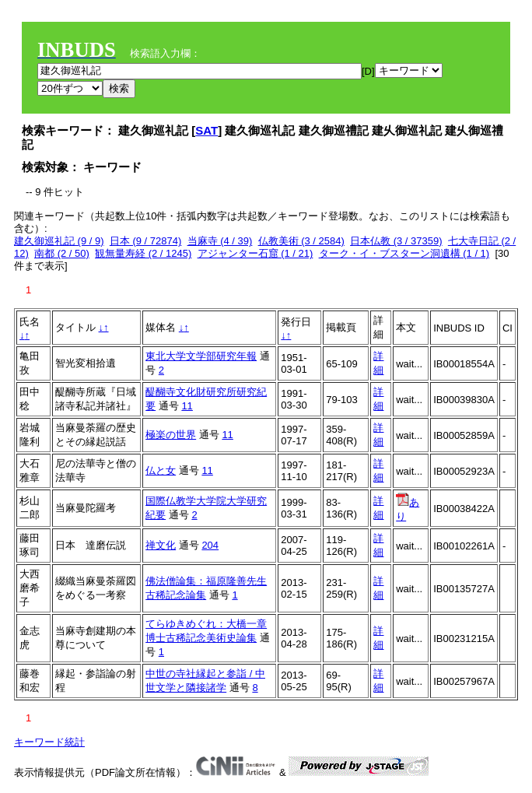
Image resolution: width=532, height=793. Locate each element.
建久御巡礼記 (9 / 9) (59, 241)
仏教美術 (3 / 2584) (301, 241)
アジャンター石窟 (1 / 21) (255, 253)
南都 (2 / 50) (62, 253)
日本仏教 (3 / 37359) (396, 241)
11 (187, 406)
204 (210, 545)
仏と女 (161, 470)
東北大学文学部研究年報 (201, 356)
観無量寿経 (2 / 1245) (143, 253)
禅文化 (161, 545)
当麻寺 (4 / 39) (220, 241)
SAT (206, 130)
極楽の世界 (171, 435)
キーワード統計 (49, 742)
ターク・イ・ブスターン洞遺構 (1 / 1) (404, 253)
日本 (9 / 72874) (146, 241)
